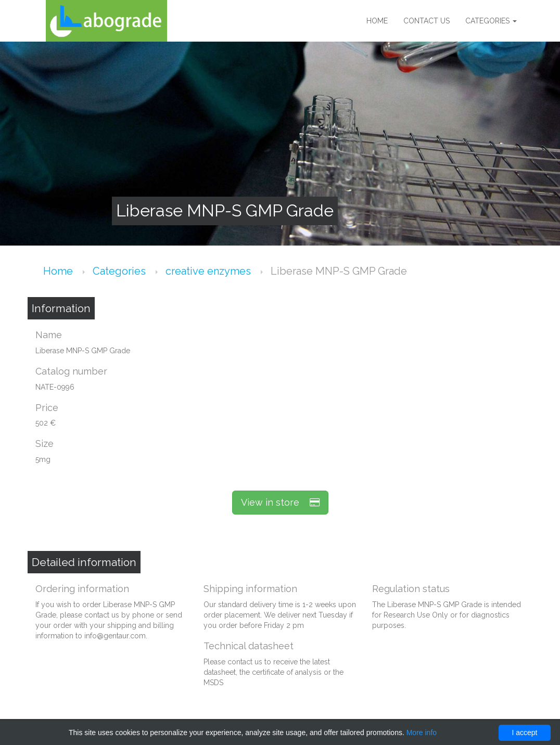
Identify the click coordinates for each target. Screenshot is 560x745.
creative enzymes (209, 271)
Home (377, 21)
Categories (491, 21)
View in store (280, 502)
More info (422, 733)
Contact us (427, 21)
